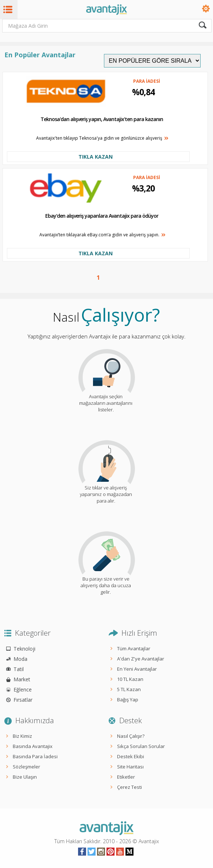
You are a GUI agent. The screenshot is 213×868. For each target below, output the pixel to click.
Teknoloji (24, 649)
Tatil (19, 669)
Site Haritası (130, 767)
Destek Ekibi (131, 756)
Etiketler (126, 777)
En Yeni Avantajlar (137, 669)
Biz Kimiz (22, 736)
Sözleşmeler (26, 767)
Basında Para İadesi (35, 756)
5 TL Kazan (129, 689)
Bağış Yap (128, 700)
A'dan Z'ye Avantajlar (141, 659)
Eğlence (23, 689)
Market (22, 679)
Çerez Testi (129, 787)
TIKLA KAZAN (96, 157)
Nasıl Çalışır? (131, 736)
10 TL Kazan (130, 679)
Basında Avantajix (33, 746)
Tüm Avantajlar (134, 648)
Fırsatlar (23, 700)
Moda (20, 659)
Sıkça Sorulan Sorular (141, 746)
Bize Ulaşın (25, 777)
